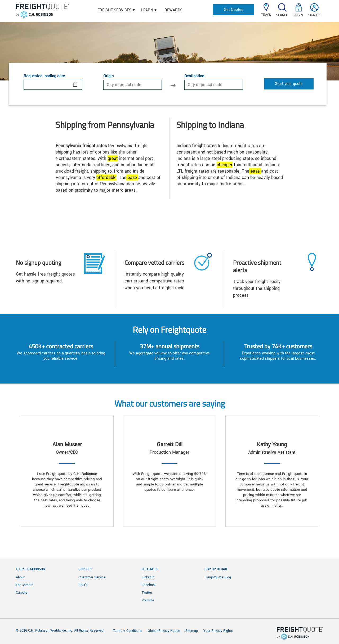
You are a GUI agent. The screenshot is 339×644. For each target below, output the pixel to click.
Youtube (148, 600)
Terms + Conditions (128, 631)
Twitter (147, 593)
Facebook (149, 585)
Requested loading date (44, 76)
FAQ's (83, 585)
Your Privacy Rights (218, 631)
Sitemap (192, 631)
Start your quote (289, 84)
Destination (194, 76)
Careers (22, 593)
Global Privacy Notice (164, 631)
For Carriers (25, 585)
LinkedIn (148, 577)
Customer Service (92, 577)
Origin (108, 76)
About (20, 577)
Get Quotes (234, 10)
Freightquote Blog (218, 577)
